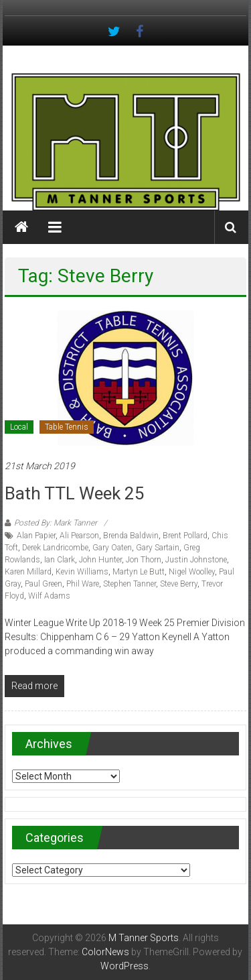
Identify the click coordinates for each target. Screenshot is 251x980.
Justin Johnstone (196, 560)
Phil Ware (83, 584)
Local (19, 427)
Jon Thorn (144, 560)
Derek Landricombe (55, 548)
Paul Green (44, 584)
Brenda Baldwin (131, 536)
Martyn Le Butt (139, 572)
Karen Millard (28, 572)
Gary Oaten (112, 548)
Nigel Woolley (192, 572)
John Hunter (100, 560)
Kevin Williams (82, 572)
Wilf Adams (49, 596)
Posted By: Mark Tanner (56, 523)
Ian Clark (60, 560)
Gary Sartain (158, 548)
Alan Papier (36, 536)
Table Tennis (67, 427)
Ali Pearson (79, 536)
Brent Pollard (185, 536)
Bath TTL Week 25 (75, 493)
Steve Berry (179, 584)
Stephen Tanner (130, 584)
